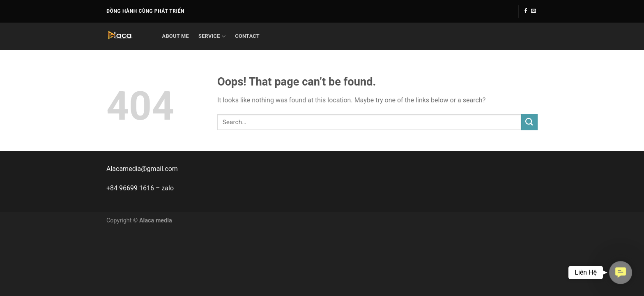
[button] (621, 273)
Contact (247, 36)
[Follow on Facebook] (526, 11)
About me (176, 36)
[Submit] (529, 122)
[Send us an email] (534, 11)
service (212, 36)
